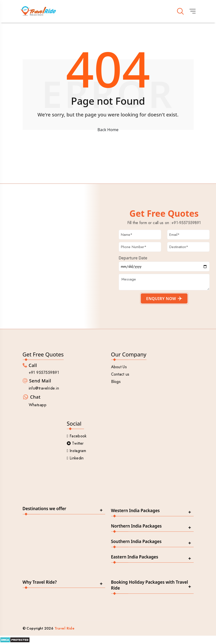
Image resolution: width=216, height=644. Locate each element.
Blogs (116, 383)
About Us (119, 368)
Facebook (77, 437)
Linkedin (75, 459)
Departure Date (133, 259)
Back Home (108, 130)
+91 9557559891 (44, 373)
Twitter (75, 444)
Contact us (120, 375)
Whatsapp (38, 406)
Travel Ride (65, 629)
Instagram (76, 452)
